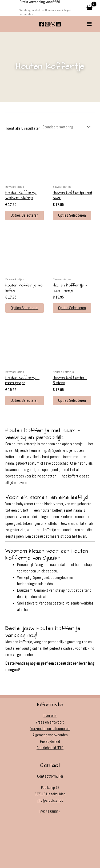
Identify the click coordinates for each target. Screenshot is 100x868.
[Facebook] (42, 24)
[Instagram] (47, 24)
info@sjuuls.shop (50, 800)
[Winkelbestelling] (66, 127)
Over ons (50, 716)
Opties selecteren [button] (25, 215)
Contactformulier (50, 776)
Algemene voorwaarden (50, 735)
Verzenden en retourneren (50, 729)
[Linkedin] (58, 24)
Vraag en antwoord (50, 722)
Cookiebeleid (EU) (50, 748)
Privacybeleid (50, 741)
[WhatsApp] (53, 24)
